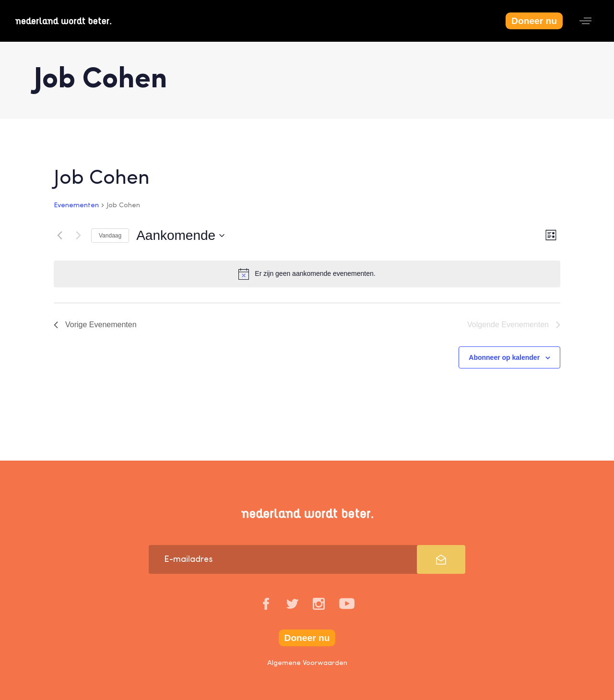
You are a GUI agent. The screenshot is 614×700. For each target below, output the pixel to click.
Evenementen (76, 205)
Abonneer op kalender (504, 357)
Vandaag (110, 236)
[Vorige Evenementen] (59, 236)
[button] (585, 21)
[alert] (307, 274)
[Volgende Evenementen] (78, 236)
